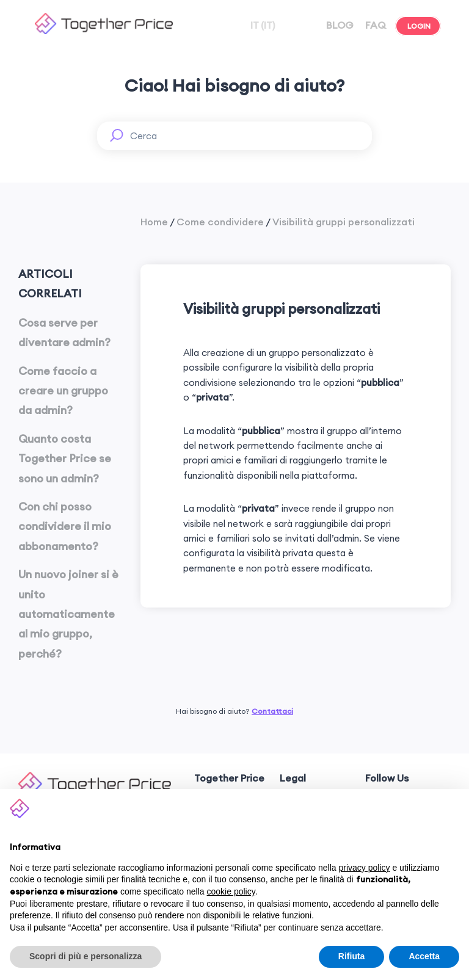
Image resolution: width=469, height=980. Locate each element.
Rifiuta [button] (352, 956)
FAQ (374, 25)
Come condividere (220, 222)
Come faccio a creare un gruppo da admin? (63, 391)
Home (154, 222)
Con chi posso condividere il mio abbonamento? (65, 526)
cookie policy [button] (231, 891)
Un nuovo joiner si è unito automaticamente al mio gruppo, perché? (68, 614)
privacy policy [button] (365, 868)
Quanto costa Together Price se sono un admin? (65, 459)
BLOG (339, 25)
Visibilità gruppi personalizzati (344, 222)
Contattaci (272, 711)
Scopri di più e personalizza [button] (85, 956)
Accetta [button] (424, 956)
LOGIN (418, 26)
